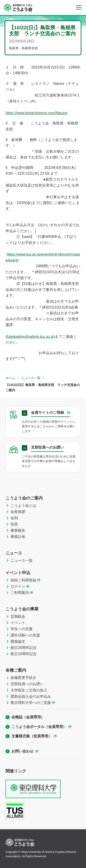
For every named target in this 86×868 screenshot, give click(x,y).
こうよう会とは (23, 506)
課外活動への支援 (25, 635)
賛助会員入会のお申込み (31, 696)
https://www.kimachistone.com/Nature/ (37, 113)
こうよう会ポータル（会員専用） (39, 727)
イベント (18, 623)
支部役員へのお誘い (27, 684)
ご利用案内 (20, 593)
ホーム (10, 378)
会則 (14, 518)
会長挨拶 (18, 512)
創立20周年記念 (24, 648)
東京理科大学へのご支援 (31, 703)
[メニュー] (79, 7)
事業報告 (18, 530)
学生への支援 (22, 629)
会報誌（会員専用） (28, 717)
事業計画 (18, 537)
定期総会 (18, 616)
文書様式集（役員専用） (32, 736)
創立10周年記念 (24, 654)
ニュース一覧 (31, 378)
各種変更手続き (23, 678)
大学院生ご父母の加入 (29, 690)
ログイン (18, 586)
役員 (14, 524)
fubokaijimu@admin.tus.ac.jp (30, 337)
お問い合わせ (22, 751)
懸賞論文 (18, 641)
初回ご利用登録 (23, 580)
